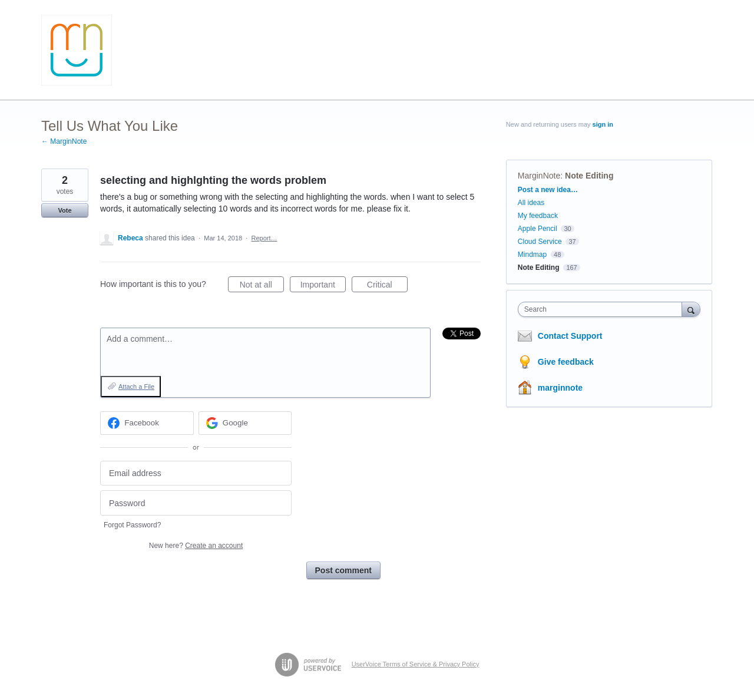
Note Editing (589, 176)
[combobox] (603, 309)
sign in (603, 124)
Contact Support (570, 336)
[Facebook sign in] (147, 423)
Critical (387, 286)
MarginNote (539, 176)
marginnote (560, 388)
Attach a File (136, 387)
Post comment (343, 570)
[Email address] (196, 473)
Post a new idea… (548, 190)
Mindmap (532, 255)
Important (323, 286)
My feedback (538, 216)
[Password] (196, 503)
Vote (65, 210)
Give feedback (566, 362)
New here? (196, 546)
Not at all (262, 286)
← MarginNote (64, 141)
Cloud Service (540, 242)
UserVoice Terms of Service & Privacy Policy (416, 664)
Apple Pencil (538, 229)
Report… (264, 238)
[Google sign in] (245, 423)
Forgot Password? (132, 525)
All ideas (531, 203)
